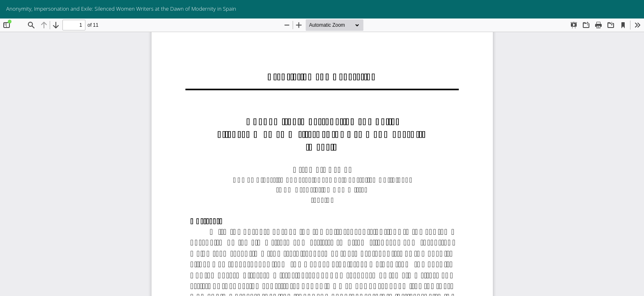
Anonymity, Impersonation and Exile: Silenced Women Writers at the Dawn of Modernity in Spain (121, 9)
